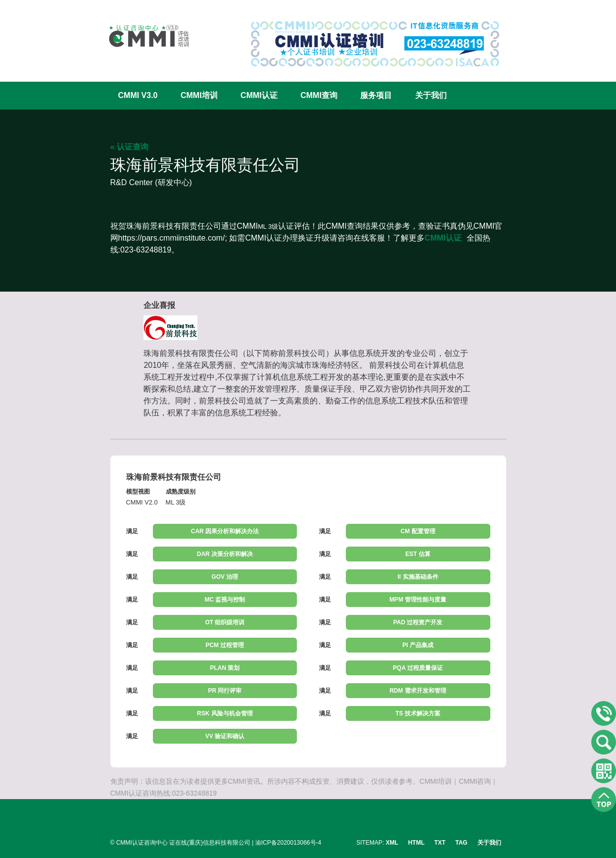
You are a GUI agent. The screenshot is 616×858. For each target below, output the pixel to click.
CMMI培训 (199, 95)
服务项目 (376, 95)
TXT (440, 843)
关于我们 (431, 95)
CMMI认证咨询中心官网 (142, 36)
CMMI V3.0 (138, 95)
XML (392, 843)
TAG (461, 843)
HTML (416, 843)
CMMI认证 (259, 95)
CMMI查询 (319, 95)
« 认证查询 (129, 147)
